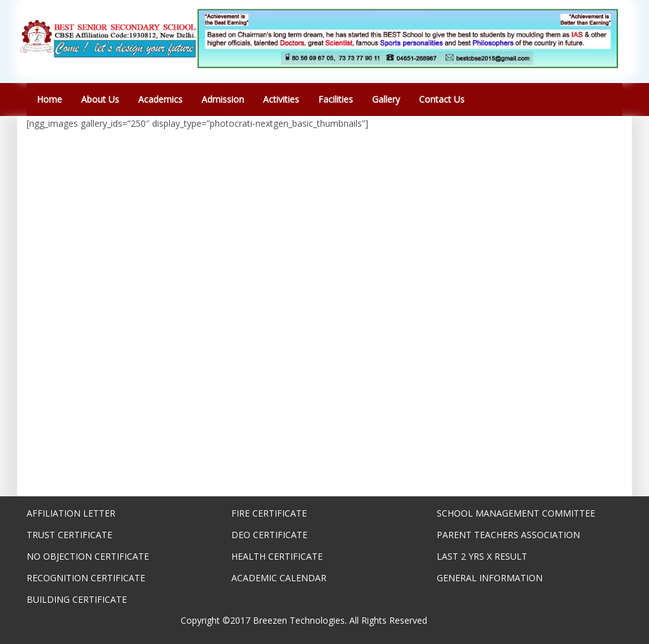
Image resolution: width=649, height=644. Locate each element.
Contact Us (442, 99)
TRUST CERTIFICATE (69, 535)
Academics (160, 99)
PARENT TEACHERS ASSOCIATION (508, 535)
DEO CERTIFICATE (269, 535)
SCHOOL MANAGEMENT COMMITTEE (516, 513)
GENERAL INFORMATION (490, 578)
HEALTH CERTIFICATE (277, 556)
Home (49, 99)
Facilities (336, 99)
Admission (223, 99)
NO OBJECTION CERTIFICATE (88, 556)
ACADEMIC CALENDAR (279, 578)
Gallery (386, 99)
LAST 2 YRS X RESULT (482, 556)
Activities (281, 99)
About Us (100, 99)
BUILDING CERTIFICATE (77, 599)
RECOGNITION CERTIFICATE (86, 578)
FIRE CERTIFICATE (269, 513)
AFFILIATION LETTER (71, 513)
